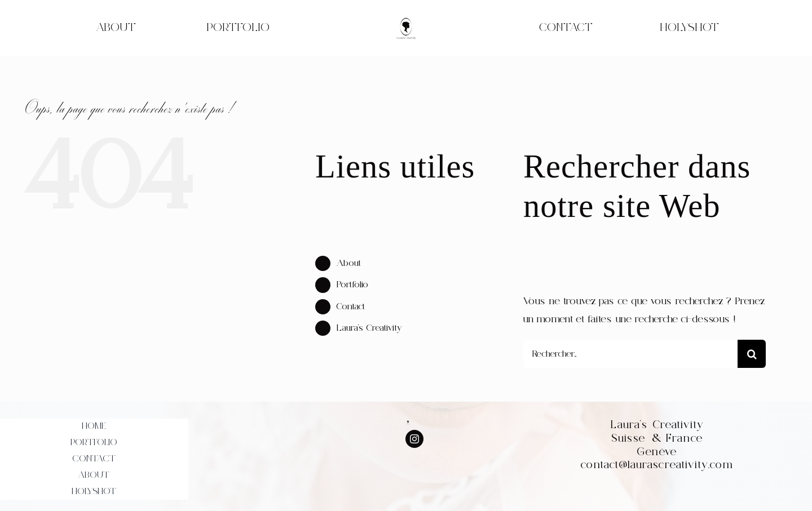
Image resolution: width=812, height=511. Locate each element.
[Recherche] (752, 354)
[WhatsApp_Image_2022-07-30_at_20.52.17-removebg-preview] (406, 21)
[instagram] (414, 439)
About (349, 263)
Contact (351, 306)
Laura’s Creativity (369, 328)
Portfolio (352, 285)
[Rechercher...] (630, 354)
